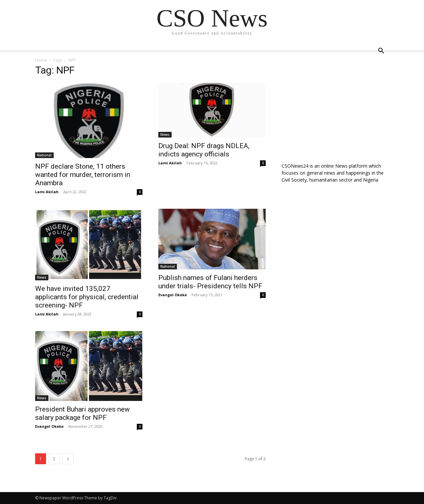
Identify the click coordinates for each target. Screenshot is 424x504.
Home (41, 60)
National (44, 155)
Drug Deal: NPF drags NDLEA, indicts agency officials (204, 150)
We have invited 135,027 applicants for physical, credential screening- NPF (87, 297)
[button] (381, 52)
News (165, 135)
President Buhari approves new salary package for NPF (82, 413)
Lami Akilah (47, 192)
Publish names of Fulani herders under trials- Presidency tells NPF (210, 282)
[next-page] (68, 459)
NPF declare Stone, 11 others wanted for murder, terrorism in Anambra (83, 175)
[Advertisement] (335, 108)
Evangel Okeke (173, 295)
